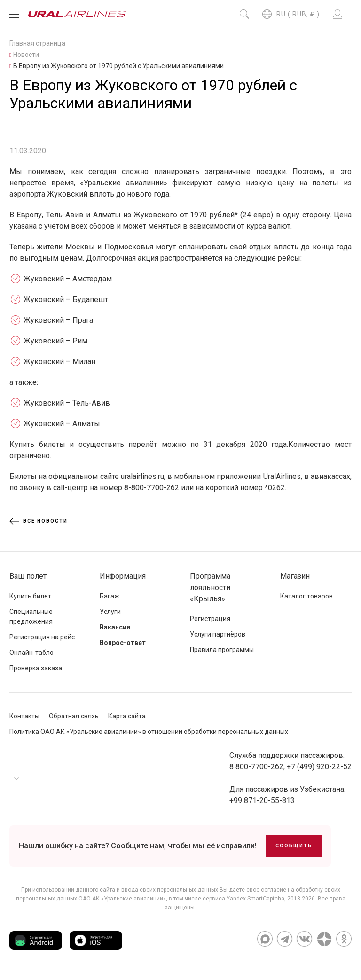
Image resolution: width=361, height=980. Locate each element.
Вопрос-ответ (123, 643)
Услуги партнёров (218, 634)
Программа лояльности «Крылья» (210, 587)
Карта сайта (127, 716)
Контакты (24, 716)
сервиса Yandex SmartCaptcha (243, 899)
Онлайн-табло (31, 653)
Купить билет (30, 596)
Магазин (295, 576)
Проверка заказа (36, 668)
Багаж (110, 596)
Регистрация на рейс (42, 637)
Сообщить (294, 846)
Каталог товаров (306, 596)
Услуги (110, 612)
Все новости (39, 521)
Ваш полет (28, 576)
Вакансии (115, 627)
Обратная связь (74, 716)
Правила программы (222, 650)
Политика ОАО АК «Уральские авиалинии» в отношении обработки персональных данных (149, 732)
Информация (123, 576)
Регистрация (210, 619)
